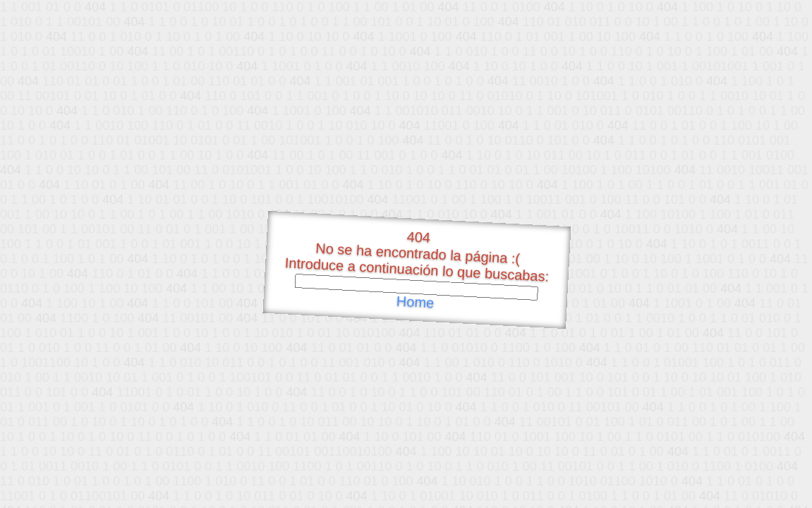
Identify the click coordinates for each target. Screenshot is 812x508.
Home (415, 302)
